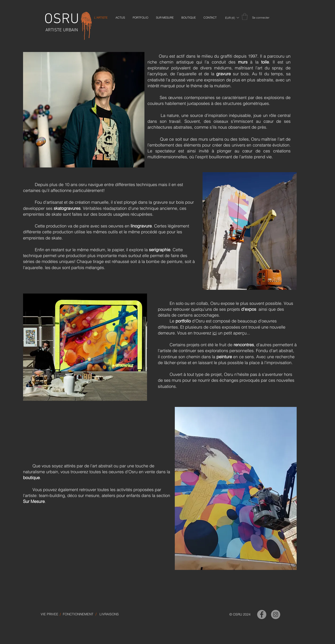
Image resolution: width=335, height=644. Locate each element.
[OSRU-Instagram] (276, 614)
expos (250, 309)
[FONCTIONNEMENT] (78, 614)
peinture (224, 357)
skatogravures (67, 208)
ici (215, 333)
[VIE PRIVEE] (50, 614)
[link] (245, 17)
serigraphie (160, 250)
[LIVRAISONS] (109, 614)
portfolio (183, 321)
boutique (31, 478)
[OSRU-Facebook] (262, 614)
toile (265, 62)
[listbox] (232, 18)
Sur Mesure (34, 501)
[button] (232, 18)
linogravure (141, 226)
